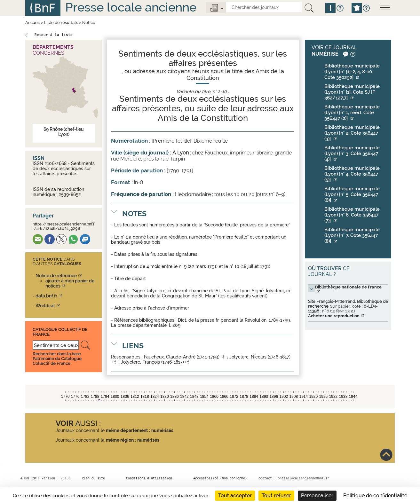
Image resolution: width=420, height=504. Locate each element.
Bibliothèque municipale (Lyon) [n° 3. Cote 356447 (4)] (352, 154)
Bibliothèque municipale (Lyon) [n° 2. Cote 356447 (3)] (352, 133)
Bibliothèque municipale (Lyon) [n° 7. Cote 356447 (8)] (352, 235)
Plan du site (93, 478)
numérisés (162, 430)
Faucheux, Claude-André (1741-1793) (182, 357)
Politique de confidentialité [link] (375, 496)
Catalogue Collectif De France (60, 332)
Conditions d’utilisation (149, 478)
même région (120, 440)
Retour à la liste (54, 35)
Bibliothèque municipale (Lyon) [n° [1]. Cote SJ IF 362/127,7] (352, 92)
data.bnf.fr (46, 296)
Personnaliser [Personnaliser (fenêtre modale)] (317, 496)
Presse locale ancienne (131, 7)
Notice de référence (56, 276)
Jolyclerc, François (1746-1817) (152, 362)
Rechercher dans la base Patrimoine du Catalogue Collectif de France (57, 359)
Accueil (33, 23)
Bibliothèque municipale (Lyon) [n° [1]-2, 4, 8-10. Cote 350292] (352, 72)
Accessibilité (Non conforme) (220, 478)
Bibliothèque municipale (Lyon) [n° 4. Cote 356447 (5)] (352, 174)
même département (127, 430)
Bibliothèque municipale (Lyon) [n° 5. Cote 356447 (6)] (352, 194)
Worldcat (45, 306)
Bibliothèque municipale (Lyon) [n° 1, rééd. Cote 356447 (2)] (352, 113)
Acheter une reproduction (334, 316)
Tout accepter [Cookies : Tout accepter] (235, 496)
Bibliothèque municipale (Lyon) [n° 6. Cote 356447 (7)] (352, 215)
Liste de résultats (61, 23)
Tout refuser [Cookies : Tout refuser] (276, 496)
